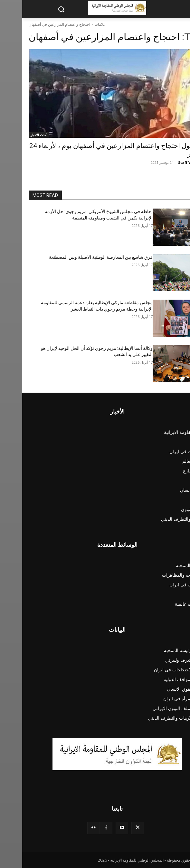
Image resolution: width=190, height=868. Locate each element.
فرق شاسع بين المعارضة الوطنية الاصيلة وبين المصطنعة (79, 257)
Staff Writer (167, 162)
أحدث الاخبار (17, 135)
